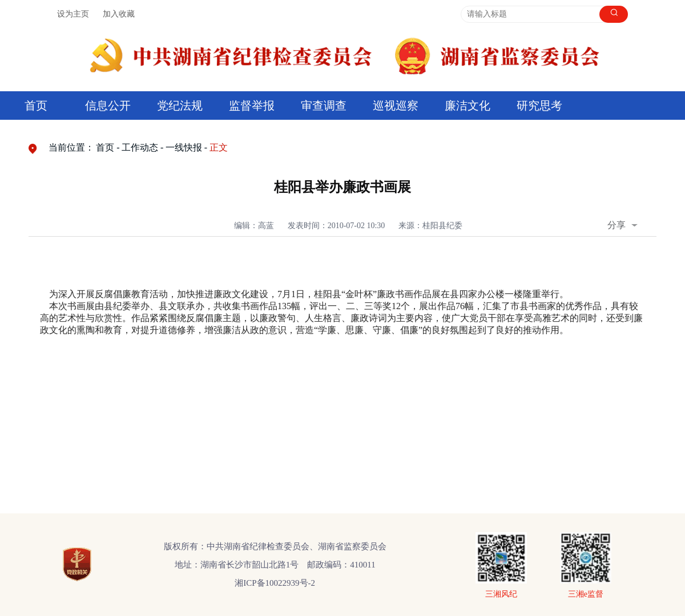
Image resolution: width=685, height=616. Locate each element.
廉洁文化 (468, 106)
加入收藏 (119, 14)
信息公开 (108, 106)
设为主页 (73, 14)
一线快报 (184, 147)
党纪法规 (180, 106)
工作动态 (140, 147)
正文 (219, 147)
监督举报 (252, 106)
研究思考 (539, 106)
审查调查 (324, 106)
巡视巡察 (396, 106)
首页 (36, 106)
